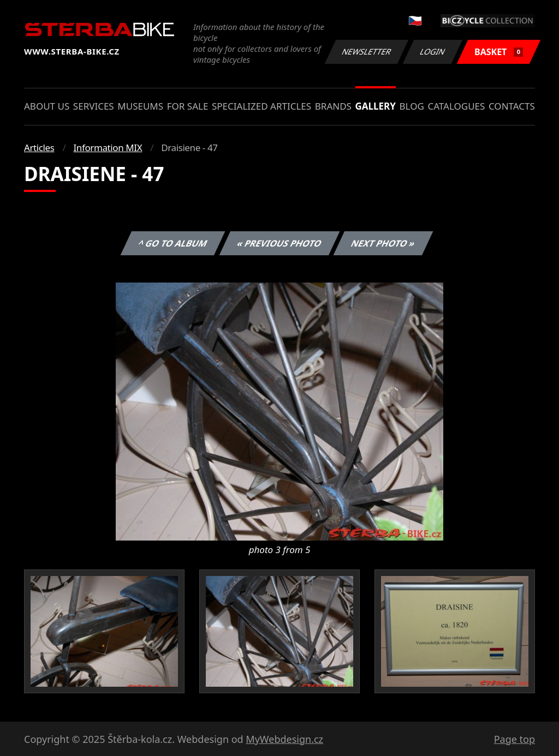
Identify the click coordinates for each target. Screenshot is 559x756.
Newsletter (366, 52)
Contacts (512, 106)
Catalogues (456, 106)
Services (94, 106)
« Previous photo (279, 243)
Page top (515, 739)
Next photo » (383, 243)
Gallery (376, 106)
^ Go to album (173, 243)
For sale (188, 106)
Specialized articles (261, 106)
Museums (140, 106)
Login (433, 52)
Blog (412, 106)
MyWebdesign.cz (284, 739)
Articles (39, 148)
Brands (333, 106)
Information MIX (108, 148)
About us (47, 106)
